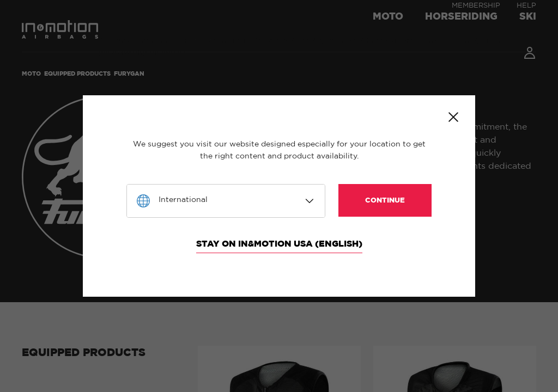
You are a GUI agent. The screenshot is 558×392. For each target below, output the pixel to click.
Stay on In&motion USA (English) (279, 244)
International (183, 200)
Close (453, 117)
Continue (385, 201)
